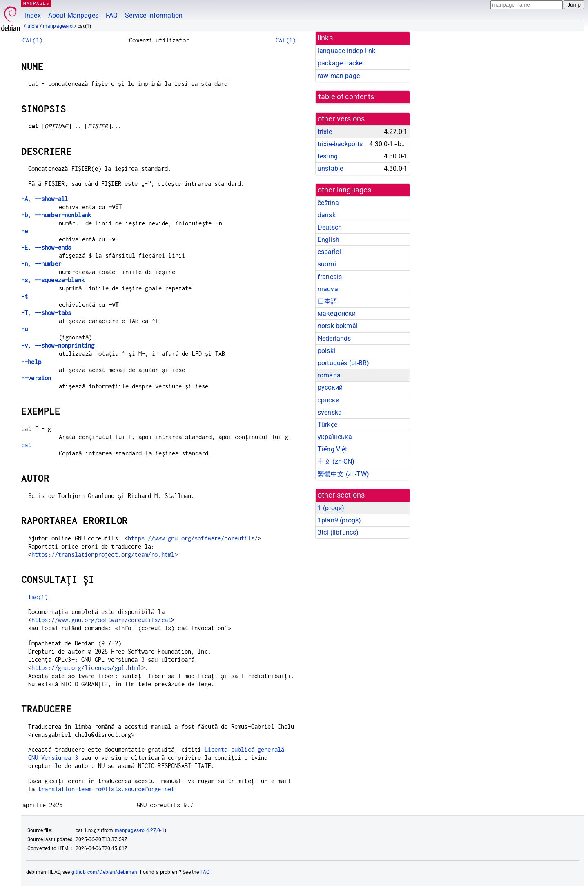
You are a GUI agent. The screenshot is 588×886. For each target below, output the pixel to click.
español (329, 252)
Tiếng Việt (333, 449)
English (329, 240)
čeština (328, 203)
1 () (331, 508)
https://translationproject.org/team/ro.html (103, 555)
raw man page (339, 76)
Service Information (154, 15)
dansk (327, 215)
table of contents (346, 97)
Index (33, 15)
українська (335, 437)
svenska (330, 412)
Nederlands (334, 338)
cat (26, 445)
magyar (329, 289)
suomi (327, 264)
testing (328, 156)
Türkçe (327, 425)
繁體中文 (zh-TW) (343, 474)
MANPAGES (36, 3)
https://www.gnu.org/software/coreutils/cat (101, 620)
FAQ (112, 15)
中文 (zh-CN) (336, 461)
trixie (33, 26)
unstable (330, 168)
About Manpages (73, 15)
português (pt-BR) (344, 363)
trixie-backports (340, 144)
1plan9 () (339, 520)
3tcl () (338, 532)
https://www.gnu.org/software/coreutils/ (193, 538)
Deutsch (330, 227)
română (329, 375)
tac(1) (38, 597)
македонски (337, 314)
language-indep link (346, 51)
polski (326, 351)
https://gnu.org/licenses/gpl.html (86, 668)
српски (329, 400)
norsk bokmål (338, 326)
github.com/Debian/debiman (105, 872)
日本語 (327, 301)
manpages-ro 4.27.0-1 (140, 830)
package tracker (341, 63)
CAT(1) (32, 40)
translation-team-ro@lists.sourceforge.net (106, 789)
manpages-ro (58, 26)
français (330, 277)
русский (330, 387)
